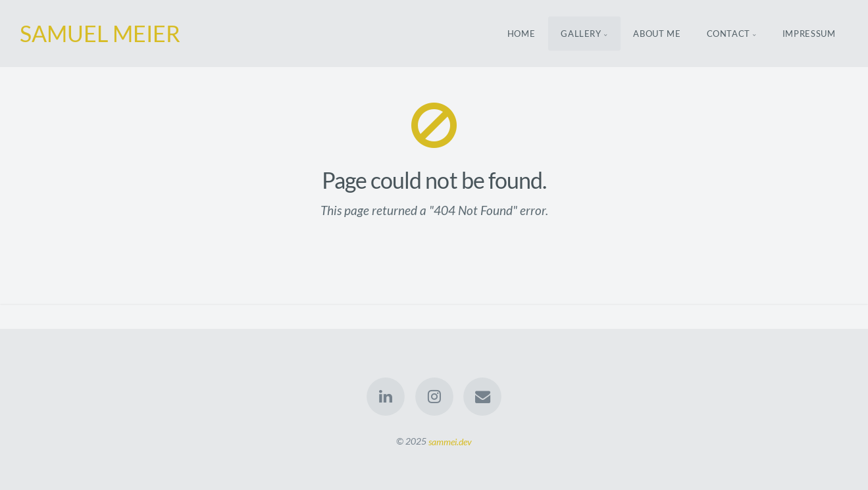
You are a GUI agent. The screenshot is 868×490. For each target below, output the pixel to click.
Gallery (581, 34)
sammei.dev (450, 441)
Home (522, 34)
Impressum (809, 34)
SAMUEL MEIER (100, 33)
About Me (657, 34)
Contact (729, 34)
